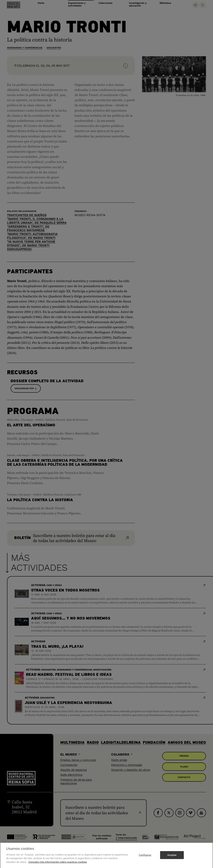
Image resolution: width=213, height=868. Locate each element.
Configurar (145, 858)
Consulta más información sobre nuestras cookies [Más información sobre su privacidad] (58, 865)
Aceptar (172, 858)
